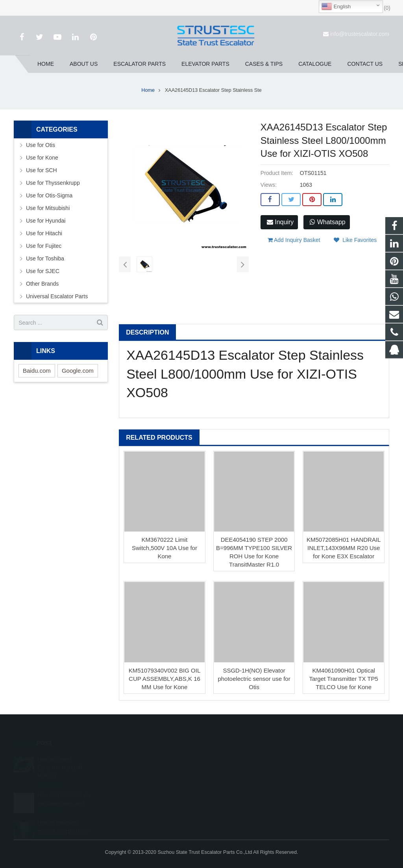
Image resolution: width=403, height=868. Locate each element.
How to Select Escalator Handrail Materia (60, 765)
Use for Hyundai (46, 221)
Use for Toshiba (45, 258)
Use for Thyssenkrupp (53, 183)
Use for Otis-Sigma (49, 195)
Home (148, 90)
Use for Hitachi (44, 233)
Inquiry (280, 222)
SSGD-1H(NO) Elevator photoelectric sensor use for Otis (254, 679)
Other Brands (42, 284)
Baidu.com (37, 371)
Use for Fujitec (44, 246)
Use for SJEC (43, 271)
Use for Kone (42, 158)
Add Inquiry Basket (294, 240)
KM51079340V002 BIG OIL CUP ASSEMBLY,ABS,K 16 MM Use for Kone (165, 679)
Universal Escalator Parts (57, 296)
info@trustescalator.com (360, 34)
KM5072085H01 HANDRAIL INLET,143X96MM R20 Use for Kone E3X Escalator (344, 548)
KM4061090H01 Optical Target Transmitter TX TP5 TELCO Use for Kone (344, 679)
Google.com (78, 371)
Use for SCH (42, 170)
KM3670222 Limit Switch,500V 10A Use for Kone (165, 548)
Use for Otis (41, 145)
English (336, 7)
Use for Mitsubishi (48, 208)
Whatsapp (327, 222)
